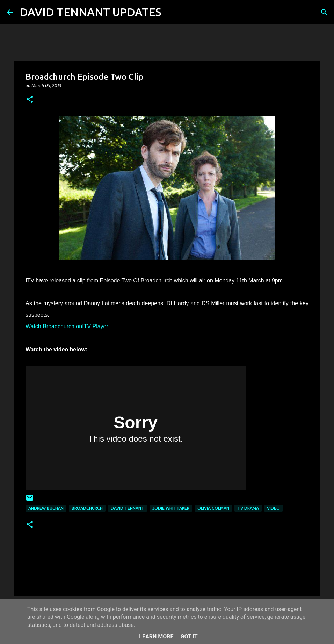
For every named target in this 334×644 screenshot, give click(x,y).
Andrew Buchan (46, 508)
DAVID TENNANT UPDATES (90, 12)
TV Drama (248, 508)
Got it (189, 636)
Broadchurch (87, 508)
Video (273, 508)
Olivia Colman (213, 508)
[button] (30, 100)
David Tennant (128, 508)
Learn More (156, 636)
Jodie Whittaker (171, 508)
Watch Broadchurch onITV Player (67, 326)
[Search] (171, 12)
